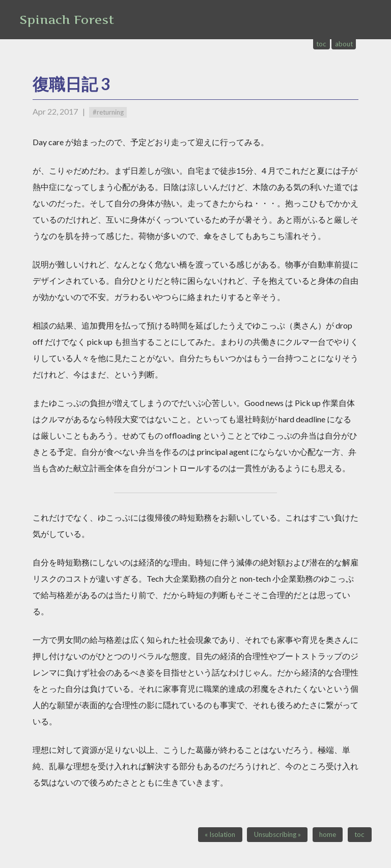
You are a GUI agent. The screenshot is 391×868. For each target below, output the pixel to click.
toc (321, 44)
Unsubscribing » (277, 834)
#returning (108, 112)
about (344, 44)
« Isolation (220, 834)
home (328, 834)
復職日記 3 (72, 84)
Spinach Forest (67, 20)
